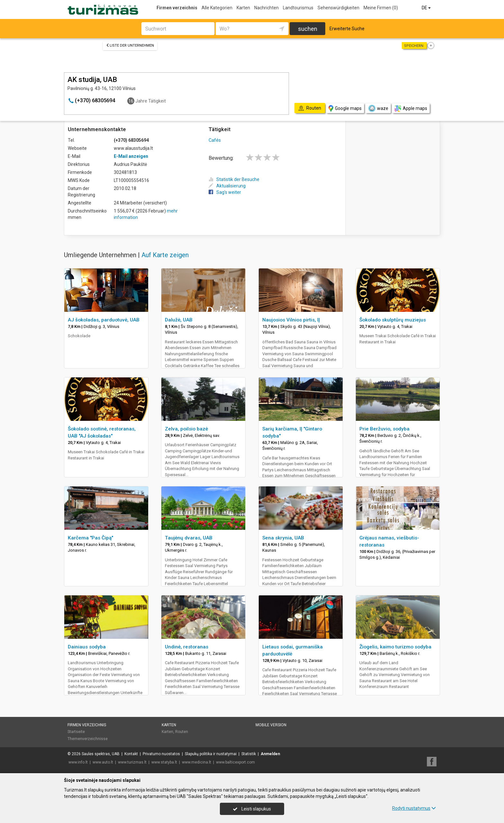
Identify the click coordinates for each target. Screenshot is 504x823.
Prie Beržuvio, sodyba (384, 429)
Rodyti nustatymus (414, 808)
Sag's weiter (225, 192)
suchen (308, 29)
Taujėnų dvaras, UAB (189, 538)
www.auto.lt (103, 762)
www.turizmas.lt (132, 762)
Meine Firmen (381, 8)
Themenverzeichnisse (88, 739)
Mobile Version (271, 725)
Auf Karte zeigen (165, 255)
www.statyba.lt (164, 762)
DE (427, 8)
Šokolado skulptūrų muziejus (393, 320)
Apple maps (411, 109)
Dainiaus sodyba (87, 647)
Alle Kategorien (217, 8)
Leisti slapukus (252, 809)
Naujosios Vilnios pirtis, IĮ (291, 320)
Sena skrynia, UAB (283, 538)
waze (378, 108)
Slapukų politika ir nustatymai (211, 754)
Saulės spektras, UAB (101, 754)
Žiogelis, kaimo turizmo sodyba (395, 647)
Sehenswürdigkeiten (338, 8)
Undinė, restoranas (187, 647)
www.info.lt (78, 762)
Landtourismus (298, 8)
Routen (182, 732)
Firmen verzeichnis (177, 8)
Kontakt (131, 754)
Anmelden (270, 754)
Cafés (215, 140)
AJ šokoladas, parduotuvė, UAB (104, 320)
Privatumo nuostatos (161, 754)
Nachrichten (266, 8)
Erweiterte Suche (347, 29)
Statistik (249, 754)
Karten (243, 8)
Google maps (345, 109)
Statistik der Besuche (234, 179)
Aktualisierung (227, 186)
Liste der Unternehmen (130, 45)
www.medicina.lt (197, 762)
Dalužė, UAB (179, 320)
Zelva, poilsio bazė (186, 429)
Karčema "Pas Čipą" (90, 538)
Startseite (76, 732)
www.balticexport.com (235, 762)
